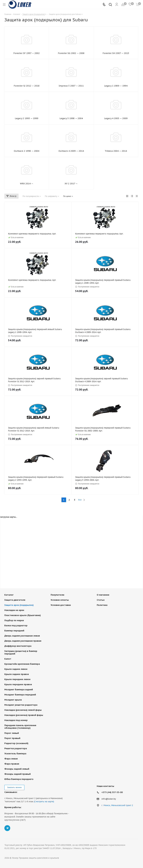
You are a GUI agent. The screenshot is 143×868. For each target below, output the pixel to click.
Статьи (101, 600)
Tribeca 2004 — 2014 (116, 151)
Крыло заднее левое (16, 669)
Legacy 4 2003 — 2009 (116, 118)
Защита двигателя (15, 600)
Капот (8, 659)
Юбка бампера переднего (19, 779)
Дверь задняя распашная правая (23, 641)
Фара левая (11, 759)
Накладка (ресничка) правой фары (24, 715)
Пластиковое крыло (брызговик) (23, 615)
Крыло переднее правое (18, 684)
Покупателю (57, 595)
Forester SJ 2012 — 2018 (27, 86)
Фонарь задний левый (17, 769)
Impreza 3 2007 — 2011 (71, 86)
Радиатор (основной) (16, 743)
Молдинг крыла (13, 700)
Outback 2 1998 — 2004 (27, 151)
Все (80, 500)
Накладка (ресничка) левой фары (23, 710)
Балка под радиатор (16, 625)
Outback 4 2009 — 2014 (71, 151)
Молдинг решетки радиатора (21, 705)
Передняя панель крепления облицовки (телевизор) (20, 727)
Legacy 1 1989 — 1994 (116, 86)
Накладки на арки (14, 610)
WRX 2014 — (27, 183)
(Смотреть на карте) (44, 802)
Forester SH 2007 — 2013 (116, 53)
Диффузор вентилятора (18, 646)
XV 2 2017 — (71, 183)
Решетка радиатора (16, 748)
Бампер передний (14, 631)
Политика (102, 605)
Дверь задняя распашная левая (22, 636)
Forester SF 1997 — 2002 (27, 53)
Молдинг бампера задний (19, 689)
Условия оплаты (60, 600)
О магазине (103, 595)
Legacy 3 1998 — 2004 (71, 118)
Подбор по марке (14, 620)
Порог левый (12, 733)
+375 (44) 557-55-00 (112, 792)
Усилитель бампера (15, 753)
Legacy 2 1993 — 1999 (27, 118)
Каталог (9, 595)
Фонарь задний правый (18, 774)
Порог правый (12, 738)
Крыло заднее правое (17, 674)
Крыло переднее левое (17, 679)
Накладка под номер (16, 720)
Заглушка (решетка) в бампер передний (21, 652)
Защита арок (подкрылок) (19, 605)
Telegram (7, 828)
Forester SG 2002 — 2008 (71, 53)
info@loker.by (109, 799)
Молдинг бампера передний (20, 695)
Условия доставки (61, 605)
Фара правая (12, 764)
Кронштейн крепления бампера (22, 664)
